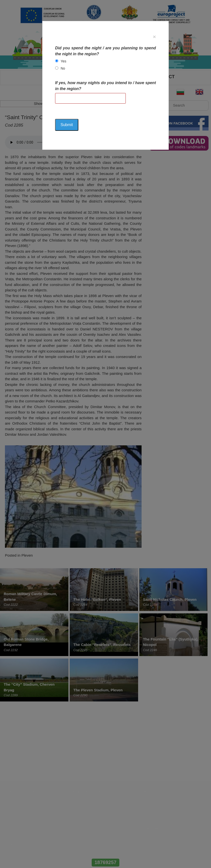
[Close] (154, 37)
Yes (63, 61)
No (63, 68)
